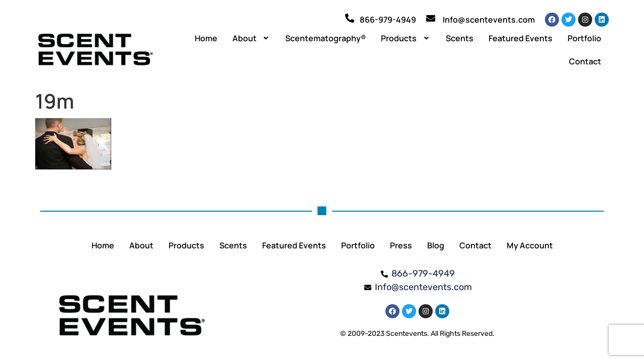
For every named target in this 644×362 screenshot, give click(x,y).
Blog (436, 245)
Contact (585, 61)
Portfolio (584, 38)
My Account (530, 245)
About (252, 38)
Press (401, 245)
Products (406, 38)
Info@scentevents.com (489, 20)
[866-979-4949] (350, 18)
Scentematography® (326, 38)
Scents (460, 38)
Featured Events (520, 38)
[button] (252, 38)
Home (206, 38)
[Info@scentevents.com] (431, 18)
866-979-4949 (388, 20)
